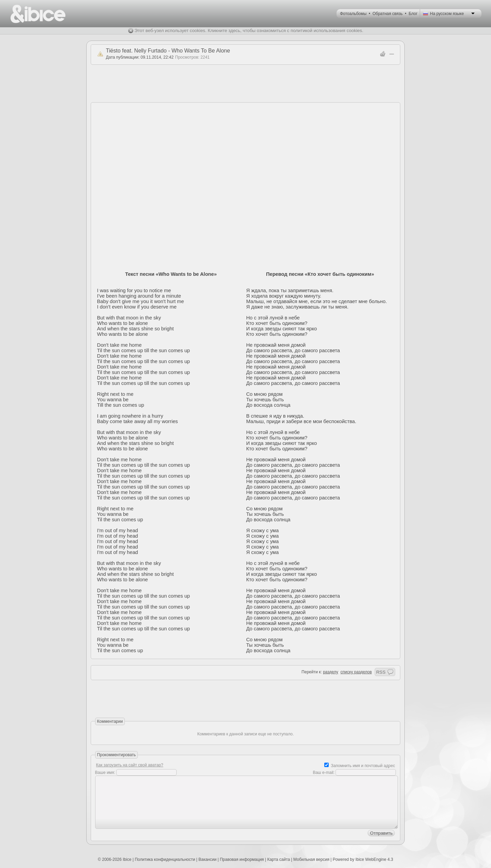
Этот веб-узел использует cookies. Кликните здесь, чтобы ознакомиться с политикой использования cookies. (249, 31)
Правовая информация (242, 859)
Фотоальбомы (353, 14)
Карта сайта (279, 859)
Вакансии (207, 859)
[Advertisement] (245, 84)
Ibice (127, 859)
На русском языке (447, 14)
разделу (331, 672)
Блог (413, 14)
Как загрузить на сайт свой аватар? (130, 765)
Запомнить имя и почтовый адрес (363, 766)
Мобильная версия (311, 859)
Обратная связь (387, 14)
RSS (381, 672)
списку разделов (356, 672)
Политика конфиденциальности (165, 859)
